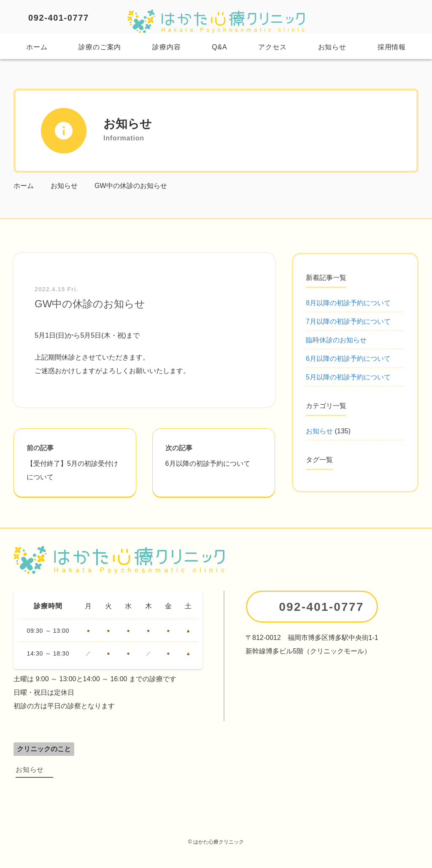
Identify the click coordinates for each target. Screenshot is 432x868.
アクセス (272, 47)
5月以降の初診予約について (348, 377)
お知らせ (332, 47)
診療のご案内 (100, 47)
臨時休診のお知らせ (336, 340)
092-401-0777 (59, 18)
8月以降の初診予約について (348, 303)
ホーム (37, 47)
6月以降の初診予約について (348, 359)
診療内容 (166, 47)
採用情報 (392, 47)
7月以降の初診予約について (348, 321)
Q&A (219, 47)
